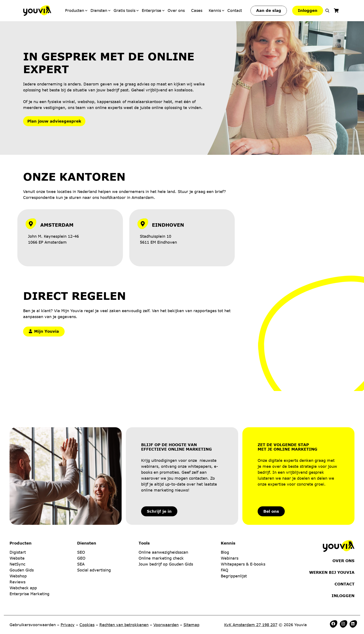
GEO (81, 539)
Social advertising (94, 551)
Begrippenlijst (234, 557)
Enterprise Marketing (29, 575)
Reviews (17, 563)
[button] (327, 11)
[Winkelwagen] (336, 11)
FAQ (224, 551)
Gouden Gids (22, 551)
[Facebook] (333, 624)
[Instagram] (343, 624)
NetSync (17, 545)
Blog (225, 533)
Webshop (18, 557)
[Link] (70, 236)
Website (17, 539)
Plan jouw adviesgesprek (54, 121)
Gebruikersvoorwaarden (33, 625)
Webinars (230, 539)
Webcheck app (23, 569)
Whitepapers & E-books (243, 545)
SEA (81, 545)
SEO (81, 533)
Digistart (18, 533)
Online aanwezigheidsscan (163, 533)
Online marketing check (161, 539)
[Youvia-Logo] (37, 11)
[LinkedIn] (353, 624)
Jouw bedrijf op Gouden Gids (166, 545)
